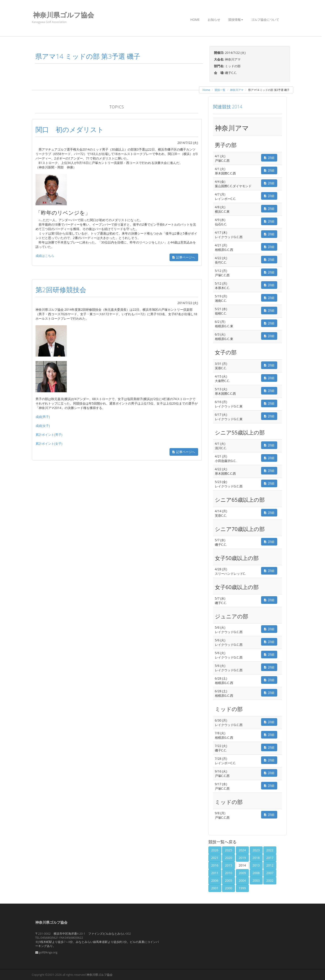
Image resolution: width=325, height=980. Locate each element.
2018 (256, 858)
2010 (229, 873)
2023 (256, 850)
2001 (215, 888)
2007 (270, 873)
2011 (215, 873)
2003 (256, 880)
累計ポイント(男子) (49, 435)
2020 (229, 858)
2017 (270, 858)
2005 (229, 880)
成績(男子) (43, 417)
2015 (229, 865)
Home (195, 20)
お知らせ (214, 20)
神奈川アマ (237, 90)
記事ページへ (184, 257)
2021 (215, 858)
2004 (242, 880)
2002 (270, 880)
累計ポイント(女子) (49, 444)
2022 (270, 850)
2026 (215, 850)
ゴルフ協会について (265, 20)
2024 (242, 850)
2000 (229, 888)
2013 (256, 865)
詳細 (269, 158)
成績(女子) (43, 426)
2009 (242, 873)
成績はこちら (45, 256)
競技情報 (236, 20)
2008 (256, 873)
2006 (215, 880)
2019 (242, 858)
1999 (242, 888)
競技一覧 (220, 90)
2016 (215, 865)
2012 (270, 865)
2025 (229, 850)
